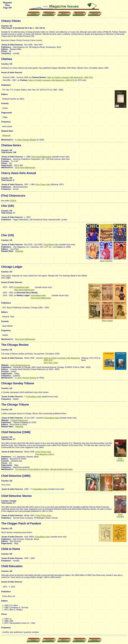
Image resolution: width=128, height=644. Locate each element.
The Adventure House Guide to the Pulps (32, 469)
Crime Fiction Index (43, 452)
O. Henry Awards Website (26, 140)
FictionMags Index (51, 245)
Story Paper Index (43, 184)
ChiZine (13, 201)
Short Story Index (51, 363)
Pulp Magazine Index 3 (45, 454)
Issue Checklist (106, 261)
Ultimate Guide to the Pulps (61, 469)
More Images (107, 321)
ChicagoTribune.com (19, 420)
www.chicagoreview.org (20, 365)
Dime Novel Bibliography (42, 157)
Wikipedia (6, 136)
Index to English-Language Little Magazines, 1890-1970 (70, 77)
